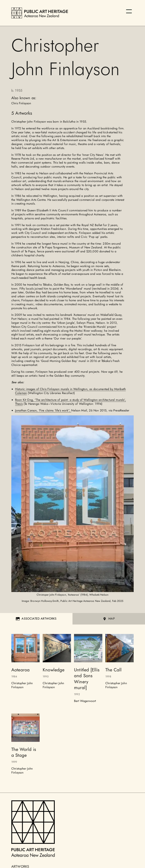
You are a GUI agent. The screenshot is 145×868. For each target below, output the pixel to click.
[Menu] (129, 11)
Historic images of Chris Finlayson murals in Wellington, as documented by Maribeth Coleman (70, 391)
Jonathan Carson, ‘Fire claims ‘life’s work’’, (43, 410)
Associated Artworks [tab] (36, 619)
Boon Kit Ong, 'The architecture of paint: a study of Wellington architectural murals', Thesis (71, 402)
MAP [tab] (109, 619)
